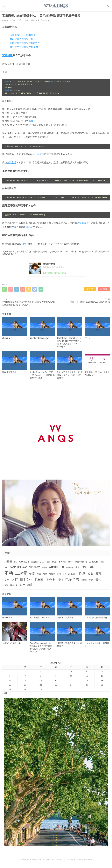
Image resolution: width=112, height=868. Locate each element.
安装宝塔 (12, 163)
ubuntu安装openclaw (42, 329)
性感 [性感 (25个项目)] (82, 574)
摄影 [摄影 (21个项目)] (91, 574)
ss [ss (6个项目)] (6, 568)
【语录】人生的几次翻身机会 (97, 635)
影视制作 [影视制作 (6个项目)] (73, 574)
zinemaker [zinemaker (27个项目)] (89, 567)
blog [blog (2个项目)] (16, 563)
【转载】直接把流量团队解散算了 (70, 635)
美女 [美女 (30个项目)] (99, 580)
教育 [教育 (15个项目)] (98, 574)
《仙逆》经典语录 (70, 608)
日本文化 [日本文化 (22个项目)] (26, 580)
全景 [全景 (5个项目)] (39, 574)
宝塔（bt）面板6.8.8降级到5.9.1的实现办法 (90, 302)
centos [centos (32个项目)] (24, 562)
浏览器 (29, 227)
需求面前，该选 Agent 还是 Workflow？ (97, 364)
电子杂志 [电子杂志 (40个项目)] (72, 580)
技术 (37, 21)
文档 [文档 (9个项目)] (7, 580)
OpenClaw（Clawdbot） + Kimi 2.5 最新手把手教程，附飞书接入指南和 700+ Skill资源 (70, 333)
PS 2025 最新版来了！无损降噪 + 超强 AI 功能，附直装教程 (70, 366)
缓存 (16, 227)
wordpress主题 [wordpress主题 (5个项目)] (73, 568)
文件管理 (40, 155)
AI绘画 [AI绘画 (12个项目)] (8, 562)
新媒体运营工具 (15, 363)
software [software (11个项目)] (94, 562)
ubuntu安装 (15, 329)
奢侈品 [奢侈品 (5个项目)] (52, 574)
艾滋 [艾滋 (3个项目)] (6, 586)
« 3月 (5, 694)
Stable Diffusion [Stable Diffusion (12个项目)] (18, 568)
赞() (104, 290)
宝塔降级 (7, 56)
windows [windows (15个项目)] (35, 568)
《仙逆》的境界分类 (15, 634)
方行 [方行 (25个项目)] (15, 580)
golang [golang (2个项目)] (42, 563)
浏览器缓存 (83, 223)
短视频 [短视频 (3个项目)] (84, 581)
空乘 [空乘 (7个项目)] (91, 580)
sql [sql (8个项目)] (102, 562)
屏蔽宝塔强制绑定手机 (22, 40)
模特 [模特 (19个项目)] (60, 580)
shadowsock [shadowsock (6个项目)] (81, 562)
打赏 (90, 290)
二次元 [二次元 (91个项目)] (21, 574)
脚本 (31, 122)
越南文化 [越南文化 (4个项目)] (14, 586)
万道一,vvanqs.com (58, 252)
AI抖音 (97, 329)
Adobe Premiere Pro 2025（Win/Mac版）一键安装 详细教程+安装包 (42, 366)
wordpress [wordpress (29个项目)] (56, 567)
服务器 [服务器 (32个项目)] (51, 580)
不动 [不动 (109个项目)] (9, 574)
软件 (25, 244)
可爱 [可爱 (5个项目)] (45, 574)
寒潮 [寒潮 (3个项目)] (59, 575)
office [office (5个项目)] (70, 562)
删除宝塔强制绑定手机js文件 (25, 44)
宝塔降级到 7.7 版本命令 (23, 36)
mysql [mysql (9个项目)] (62, 562)
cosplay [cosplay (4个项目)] (34, 562)
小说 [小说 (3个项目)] (64, 575)
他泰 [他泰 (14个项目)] (32, 574)
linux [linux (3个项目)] (48, 563)
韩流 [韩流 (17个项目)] (30, 585)
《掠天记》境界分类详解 (97, 608)
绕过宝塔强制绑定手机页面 (24, 48)
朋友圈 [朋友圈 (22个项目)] (39, 580)
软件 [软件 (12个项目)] (22, 586)
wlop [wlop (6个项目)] (44, 568)
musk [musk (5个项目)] (55, 562)
